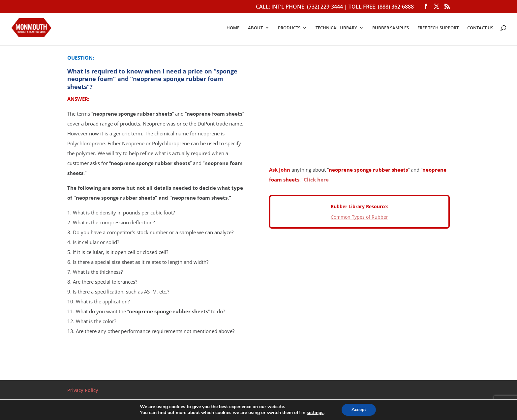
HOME (233, 28)
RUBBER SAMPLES (391, 28)
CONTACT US (480, 28)
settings (315, 413)
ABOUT (255, 28)
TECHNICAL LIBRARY (336, 28)
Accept (359, 410)
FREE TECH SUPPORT (438, 28)
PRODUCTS (289, 28)
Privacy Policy (83, 390)
